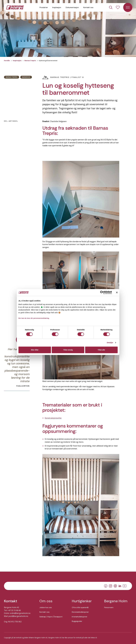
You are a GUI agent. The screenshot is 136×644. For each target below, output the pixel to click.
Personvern (109, 607)
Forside (7, 60)
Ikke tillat (35, 350)
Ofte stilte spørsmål (80, 607)
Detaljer (110, 343)
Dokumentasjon (72, 8)
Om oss (46, 601)
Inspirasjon (57, 8)
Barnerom (26, 77)
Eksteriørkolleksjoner (80, 612)
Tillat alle (101, 350)
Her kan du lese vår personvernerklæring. (34, 318)
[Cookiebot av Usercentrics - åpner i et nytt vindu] (102, 292)
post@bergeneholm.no (18, 616)
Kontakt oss (88, 8)
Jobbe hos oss (46, 607)
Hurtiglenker (82, 601)
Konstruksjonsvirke (53, 418)
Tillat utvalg (68, 350)
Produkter (44, 8)
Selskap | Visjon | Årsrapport (51, 617)
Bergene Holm (116, 601)
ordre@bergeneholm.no (20, 613)
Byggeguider (77, 621)
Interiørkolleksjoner (80, 617)
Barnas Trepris (30, 60)
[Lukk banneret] (117, 292)
